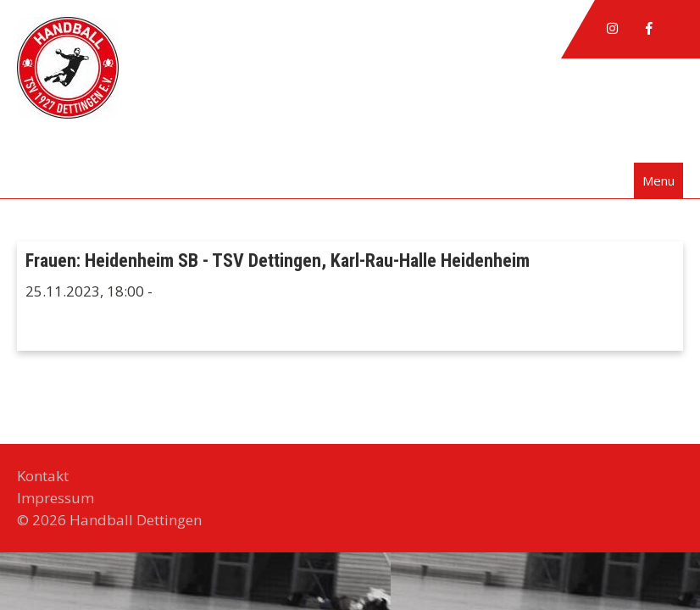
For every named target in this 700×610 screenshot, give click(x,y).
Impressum (56, 498)
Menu (658, 180)
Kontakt (43, 476)
